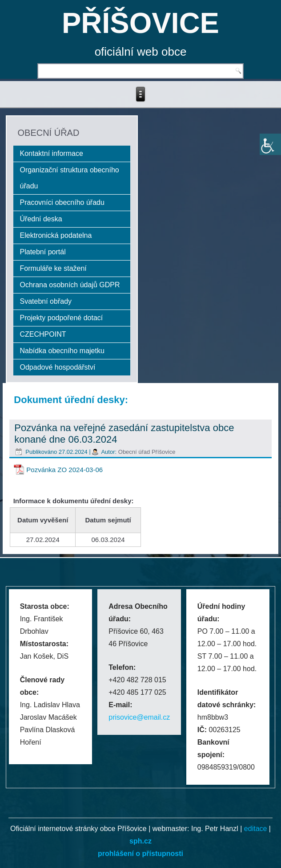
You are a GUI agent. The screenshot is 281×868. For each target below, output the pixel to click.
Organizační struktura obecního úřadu (70, 178)
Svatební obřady (46, 301)
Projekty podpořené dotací (62, 318)
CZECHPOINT (43, 334)
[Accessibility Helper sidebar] (270, 144)
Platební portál (43, 252)
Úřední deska (41, 219)
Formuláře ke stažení (53, 268)
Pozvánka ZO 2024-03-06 (64, 470)
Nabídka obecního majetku (62, 351)
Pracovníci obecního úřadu (62, 202)
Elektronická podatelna (56, 235)
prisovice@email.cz (139, 717)
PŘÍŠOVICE (140, 23)
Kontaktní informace (52, 153)
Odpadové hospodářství (58, 367)
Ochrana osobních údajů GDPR (70, 285)
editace (256, 829)
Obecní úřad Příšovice (147, 452)
